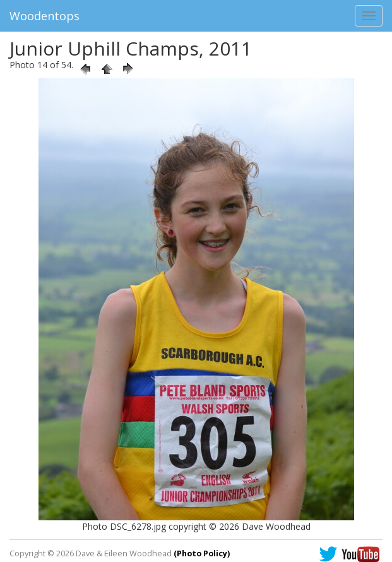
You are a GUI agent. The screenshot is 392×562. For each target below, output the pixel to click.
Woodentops (45, 16)
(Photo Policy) (202, 553)
